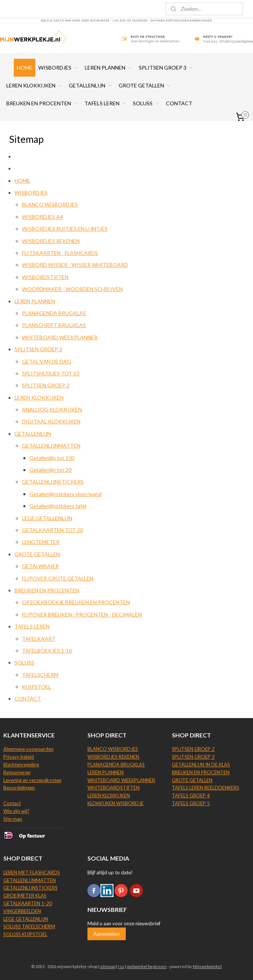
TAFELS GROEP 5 (191, 803)
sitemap (108, 966)
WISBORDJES (59, 68)
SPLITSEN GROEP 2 (46, 385)
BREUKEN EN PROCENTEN (42, 103)
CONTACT (179, 103)
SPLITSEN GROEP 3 (166, 68)
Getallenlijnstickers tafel (58, 506)
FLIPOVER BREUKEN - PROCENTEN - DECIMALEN (82, 614)
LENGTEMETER (41, 542)
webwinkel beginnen (147, 966)
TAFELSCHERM (40, 675)
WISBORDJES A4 (42, 217)
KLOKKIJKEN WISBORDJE (116, 803)
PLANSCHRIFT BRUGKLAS (54, 325)
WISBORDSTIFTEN (45, 277)
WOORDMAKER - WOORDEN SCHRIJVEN (72, 289)
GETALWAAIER (40, 566)
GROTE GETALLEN (145, 85)
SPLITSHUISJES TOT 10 (51, 373)
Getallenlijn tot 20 (50, 470)
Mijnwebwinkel (207, 966)
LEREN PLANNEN (109, 68)
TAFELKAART (39, 639)
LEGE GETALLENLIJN (47, 518)
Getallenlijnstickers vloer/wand (65, 494)
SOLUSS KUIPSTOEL (25, 934)
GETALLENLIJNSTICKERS (53, 482)
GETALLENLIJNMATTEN (51, 446)
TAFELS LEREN (106, 103)
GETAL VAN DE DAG (47, 361)
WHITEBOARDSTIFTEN (113, 788)
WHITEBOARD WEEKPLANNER (60, 337)
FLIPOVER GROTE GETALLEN (58, 578)
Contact (12, 803)
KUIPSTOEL (36, 687)
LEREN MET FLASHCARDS (32, 872)
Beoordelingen (19, 788)
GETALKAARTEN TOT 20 (52, 530)
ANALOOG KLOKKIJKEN (52, 409)
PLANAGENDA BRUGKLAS (54, 313)
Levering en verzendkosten (32, 780)
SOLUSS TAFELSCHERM (29, 926)
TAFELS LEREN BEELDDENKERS (206, 788)
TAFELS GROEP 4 (191, 795)
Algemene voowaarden (28, 749)
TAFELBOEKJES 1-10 (47, 651)
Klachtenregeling (21, 765)
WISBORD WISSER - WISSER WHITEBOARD (75, 265)
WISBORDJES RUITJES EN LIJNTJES (65, 229)
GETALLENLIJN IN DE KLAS (201, 765)
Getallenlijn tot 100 (52, 458)
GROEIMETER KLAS (25, 896)
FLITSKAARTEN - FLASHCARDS (60, 253)
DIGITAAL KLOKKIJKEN (51, 422)
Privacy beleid (19, 757)
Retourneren (17, 772)
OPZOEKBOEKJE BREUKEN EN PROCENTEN (76, 602)
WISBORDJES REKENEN (51, 241)
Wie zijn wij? (16, 811)
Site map (13, 819)
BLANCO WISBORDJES (50, 205)
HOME (25, 68)
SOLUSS (146, 103)
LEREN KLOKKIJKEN (35, 85)
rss (121, 966)
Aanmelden (107, 934)
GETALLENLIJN (91, 85)
